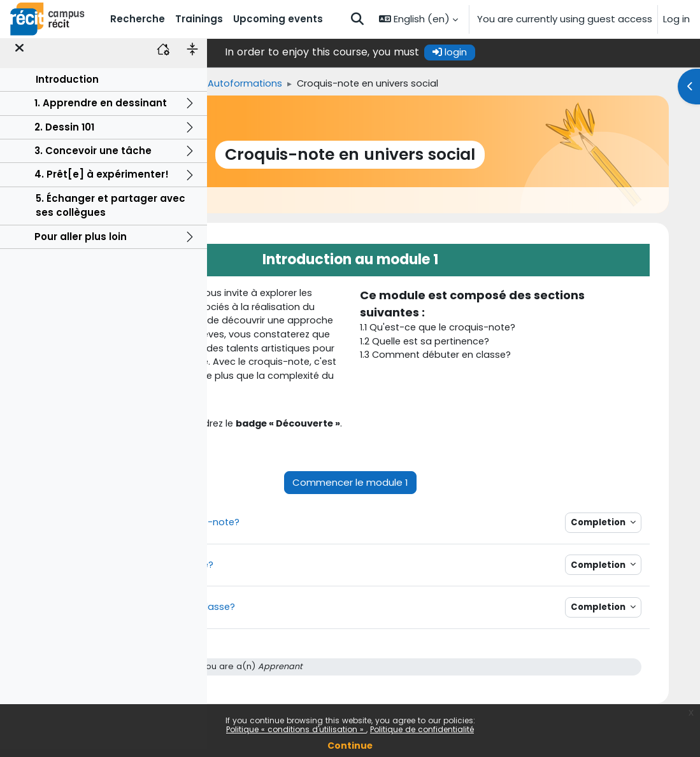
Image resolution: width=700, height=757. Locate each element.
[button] (357, 19)
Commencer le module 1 (454, 529)
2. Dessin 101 (64, 135)
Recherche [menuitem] (138, 19)
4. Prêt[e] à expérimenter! (102, 183)
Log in (676, 19)
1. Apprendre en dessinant (101, 111)
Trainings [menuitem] (199, 19)
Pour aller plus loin (81, 245)
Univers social (345, 84)
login (554, 52)
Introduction (67, 88)
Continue (350, 746)
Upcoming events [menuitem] (278, 19)
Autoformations (430, 84)
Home (226, 84)
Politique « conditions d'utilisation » (296, 729)
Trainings (277, 84)
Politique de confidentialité (422, 729)
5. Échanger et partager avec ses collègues (111, 214)
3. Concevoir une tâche (93, 159)
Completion (625, 570)
